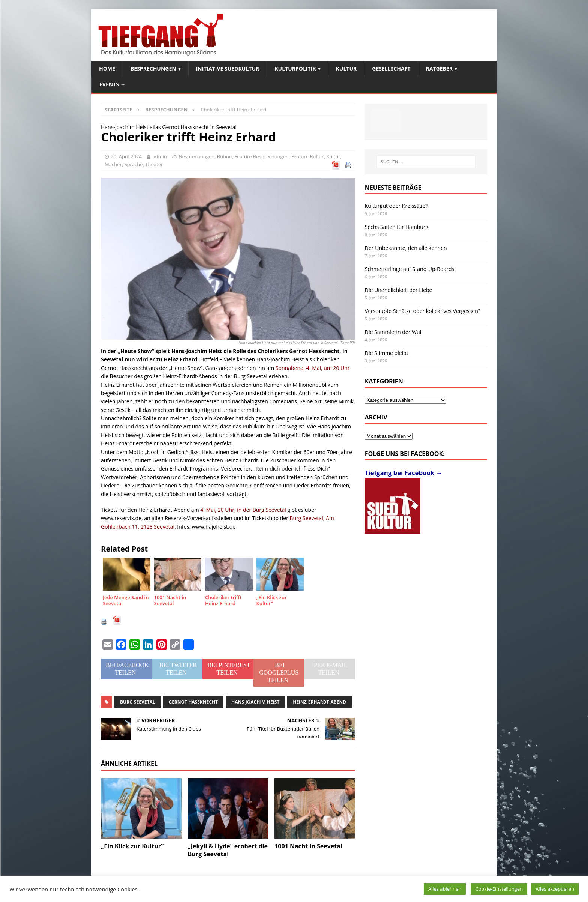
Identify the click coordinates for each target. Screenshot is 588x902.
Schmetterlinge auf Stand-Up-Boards (409, 269)
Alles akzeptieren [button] (555, 889)
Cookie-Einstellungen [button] (499, 889)
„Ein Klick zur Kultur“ (132, 846)
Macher (113, 164)
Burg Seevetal (137, 702)
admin (159, 156)
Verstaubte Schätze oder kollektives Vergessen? (423, 311)
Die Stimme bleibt (387, 353)
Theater (154, 164)
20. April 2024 (126, 156)
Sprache (133, 164)
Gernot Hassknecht (193, 702)
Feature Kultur (308, 156)
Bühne (225, 156)
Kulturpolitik (295, 68)
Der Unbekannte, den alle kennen (406, 248)
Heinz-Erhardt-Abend (319, 702)
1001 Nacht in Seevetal (308, 846)
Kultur (346, 68)
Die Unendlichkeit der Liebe (399, 290)
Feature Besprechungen (262, 156)
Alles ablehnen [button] (445, 889)
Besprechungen (153, 68)
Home (107, 68)
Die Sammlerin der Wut (393, 332)
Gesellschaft (391, 68)
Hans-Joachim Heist (255, 702)
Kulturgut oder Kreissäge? (396, 206)
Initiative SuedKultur (228, 68)
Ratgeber (439, 68)
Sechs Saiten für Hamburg (397, 227)
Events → (112, 84)
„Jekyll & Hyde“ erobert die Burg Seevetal (228, 850)
